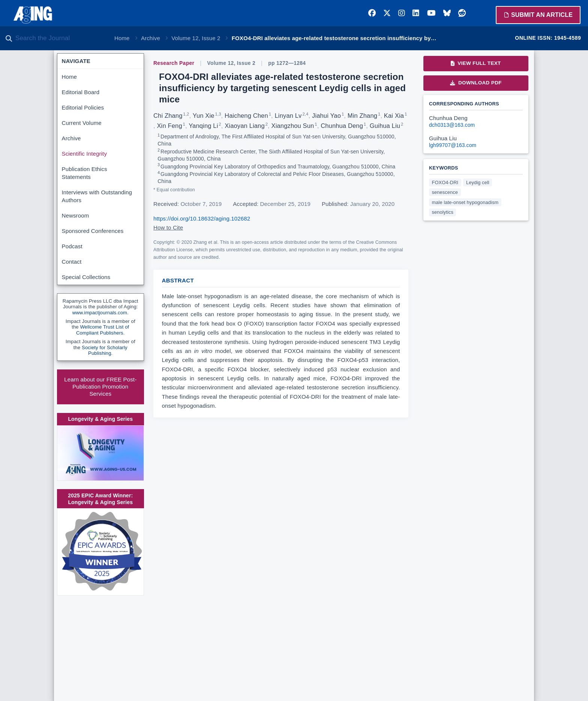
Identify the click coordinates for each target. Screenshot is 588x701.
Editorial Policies (83, 107)
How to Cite (168, 227)
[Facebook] (372, 13)
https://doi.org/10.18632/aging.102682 (202, 218)
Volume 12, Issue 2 (196, 38)
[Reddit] (462, 13)
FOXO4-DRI (445, 182)
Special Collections (86, 277)
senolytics (443, 212)
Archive (151, 38)
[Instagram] (402, 13)
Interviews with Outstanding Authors (97, 196)
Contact (72, 262)
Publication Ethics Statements (85, 173)
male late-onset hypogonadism (465, 202)
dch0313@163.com (452, 125)
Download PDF (476, 83)
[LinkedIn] (416, 13)
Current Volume (82, 123)
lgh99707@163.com (453, 145)
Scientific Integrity (85, 154)
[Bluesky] (447, 13)
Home (122, 38)
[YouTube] (431, 13)
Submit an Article (538, 15)
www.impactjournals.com (100, 313)
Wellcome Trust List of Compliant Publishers (103, 330)
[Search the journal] (60, 38)
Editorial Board (81, 92)
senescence (445, 192)
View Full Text (476, 63)
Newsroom (76, 215)
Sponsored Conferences (93, 231)
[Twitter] (387, 13)
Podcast (72, 246)
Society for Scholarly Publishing (105, 350)
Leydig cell (478, 182)
